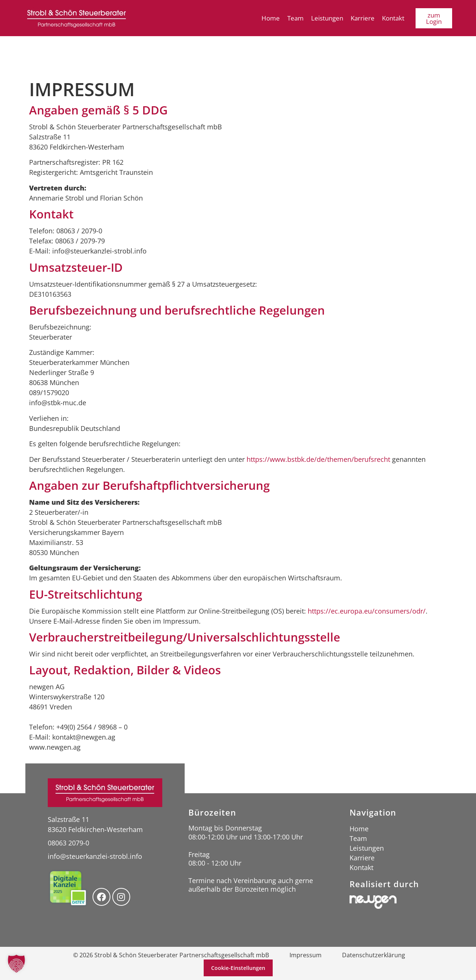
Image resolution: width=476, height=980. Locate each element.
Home (271, 18)
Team (295, 18)
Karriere (363, 18)
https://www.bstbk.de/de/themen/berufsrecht (318, 459)
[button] (16, 964)
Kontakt (393, 18)
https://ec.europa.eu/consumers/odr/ (367, 611)
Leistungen (327, 18)
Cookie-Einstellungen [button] (238, 968)
